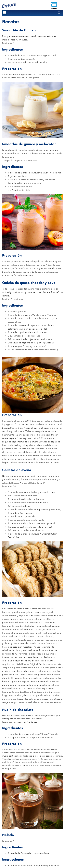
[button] (59, 13)
